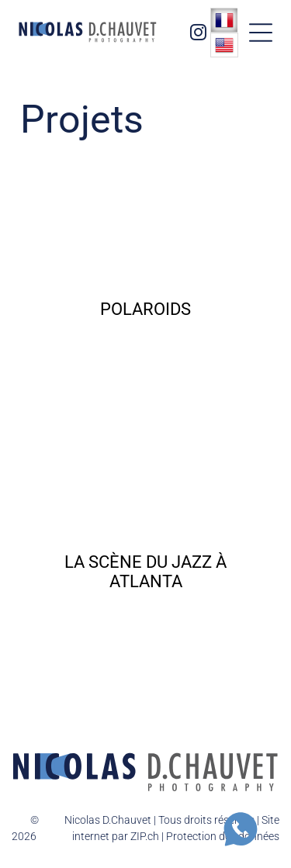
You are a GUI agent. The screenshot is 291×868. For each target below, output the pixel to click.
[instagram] (198, 35)
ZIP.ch (145, 836)
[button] (261, 33)
